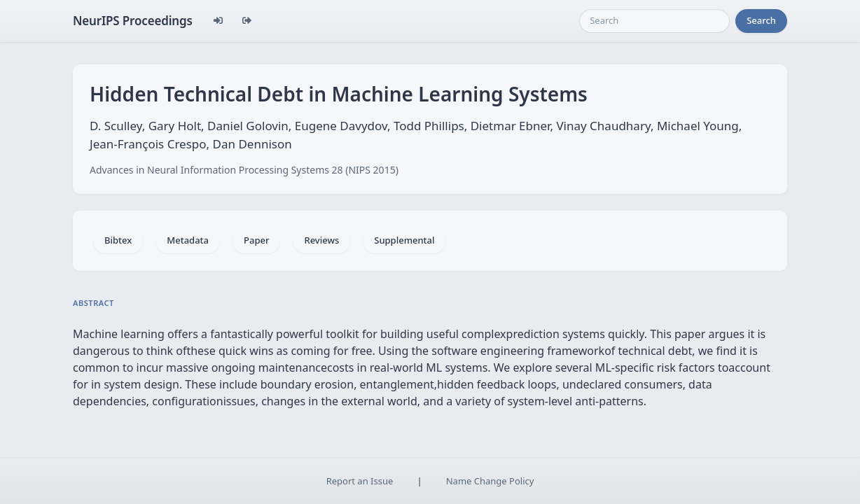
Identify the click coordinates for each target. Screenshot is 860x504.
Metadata (188, 240)
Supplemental (404, 240)
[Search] (654, 21)
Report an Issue (360, 481)
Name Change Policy (490, 481)
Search (761, 20)
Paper (256, 240)
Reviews (321, 240)
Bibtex (118, 240)
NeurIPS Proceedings (133, 21)
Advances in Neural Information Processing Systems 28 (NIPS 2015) (244, 170)
